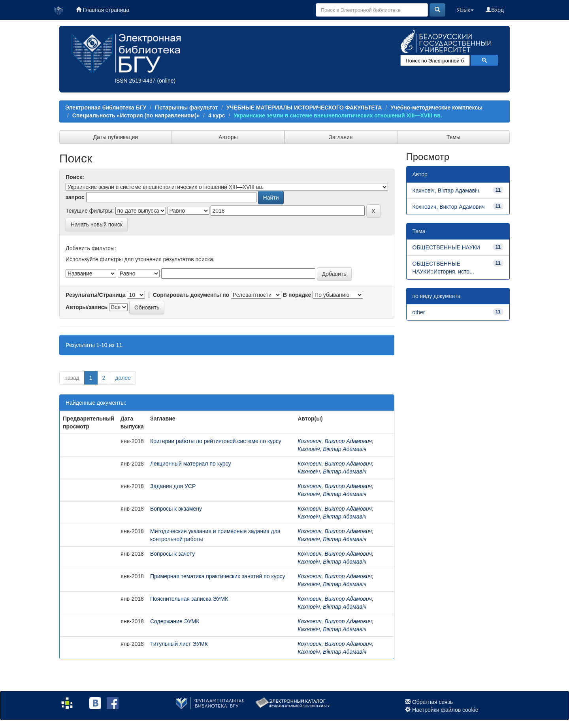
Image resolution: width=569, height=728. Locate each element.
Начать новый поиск (97, 224)
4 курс (217, 115)
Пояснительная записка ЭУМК (189, 599)
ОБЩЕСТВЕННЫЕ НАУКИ (446, 247)
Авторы (228, 137)
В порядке (297, 295)
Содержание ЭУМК (175, 621)
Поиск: (75, 177)
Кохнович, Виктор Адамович (335, 441)
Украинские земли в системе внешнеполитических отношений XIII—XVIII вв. (338, 115)
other (419, 312)
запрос (75, 197)
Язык (466, 10)
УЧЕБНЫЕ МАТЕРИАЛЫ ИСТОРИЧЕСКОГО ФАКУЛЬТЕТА (304, 108)
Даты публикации (116, 137)
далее (123, 378)
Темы (453, 137)
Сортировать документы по (191, 295)
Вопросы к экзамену (176, 509)
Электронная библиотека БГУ (106, 108)
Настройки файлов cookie (445, 710)
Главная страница (103, 10)
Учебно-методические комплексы (436, 108)
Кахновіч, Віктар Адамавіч (332, 449)
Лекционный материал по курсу (191, 464)
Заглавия (341, 137)
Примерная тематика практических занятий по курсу (218, 576)
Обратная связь (432, 702)
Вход (495, 10)
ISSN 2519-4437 (135, 81)
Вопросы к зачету (172, 554)
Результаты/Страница (96, 295)
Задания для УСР (173, 486)
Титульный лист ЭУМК (179, 644)
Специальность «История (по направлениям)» (136, 115)
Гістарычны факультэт (186, 108)
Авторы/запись (87, 307)
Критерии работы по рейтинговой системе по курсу (216, 441)
